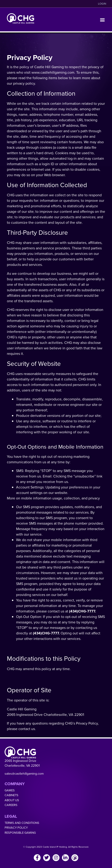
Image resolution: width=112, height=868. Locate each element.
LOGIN (102, 4)
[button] (102, 20)
